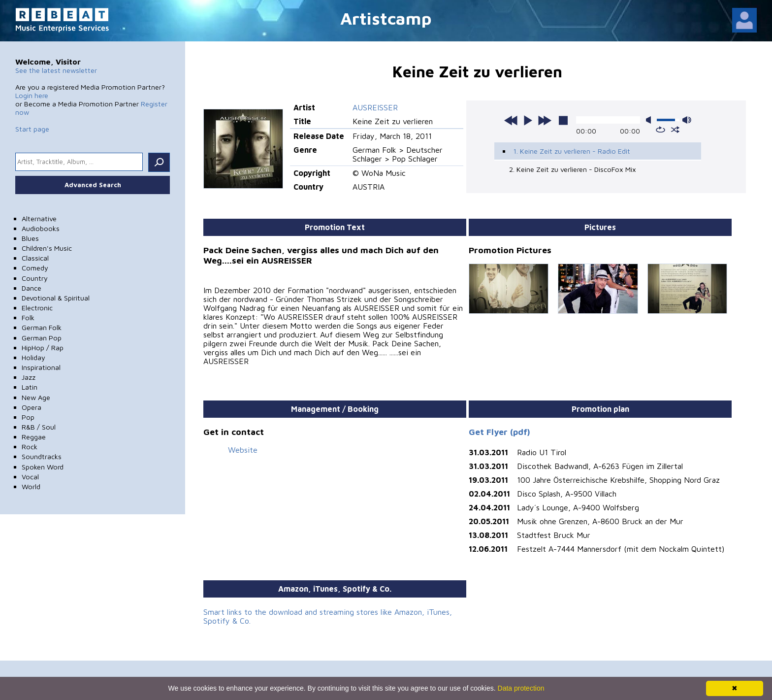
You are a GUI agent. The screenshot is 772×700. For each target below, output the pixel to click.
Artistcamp (386, 18)
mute (650, 120)
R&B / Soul (39, 427)
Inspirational (41, 367)
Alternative (39, 218)
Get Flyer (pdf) (499, 432)
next (545, 120)
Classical (35, 258)
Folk (28, 317)
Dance (32, 288)
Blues (30, 238)
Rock (30, 447)
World (31, 486)
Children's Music (47, 248)
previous (511, 120)
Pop (28, 417)
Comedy (35, 268)
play (528, 120)
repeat (660, 130)
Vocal (30, 477)
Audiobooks (41, 228)
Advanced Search (93, 185)
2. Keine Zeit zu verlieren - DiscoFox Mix (573, 169)
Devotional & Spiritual (56, 298)
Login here (32, 95)
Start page (32, 129)
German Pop (42, 338)
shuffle (675, 130)
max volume (687, 120)
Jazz (29, 377)
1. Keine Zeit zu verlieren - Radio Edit (572, 151)
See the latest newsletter (56, 70)
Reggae (34, 437)
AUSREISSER (375, 107)
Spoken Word (43, 467)
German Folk (42, 327)
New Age (36, 397)
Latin (30, 387)
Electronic (37, 308)
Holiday (33, 357)
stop (563, 120)
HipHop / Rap (43, 348)
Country (35, 278)
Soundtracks (42, 456)
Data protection (521, 688)
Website (243, 450)
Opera (32, 407)
